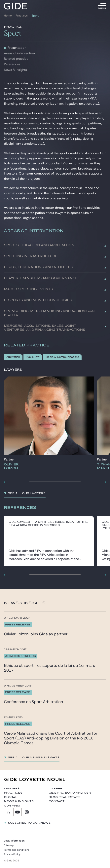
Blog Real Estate (64, 797)
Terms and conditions (17, 850)
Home (8, 16)
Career (55, 789)
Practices (22, 16)
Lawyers (12, 789)
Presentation (17, 48)
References (12, 64)
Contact (57, 801)
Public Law (33, 357)
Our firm (12, 806)
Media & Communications (62, 357)
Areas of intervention (19, 53)
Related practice (16, 59)
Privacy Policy (12, 854)
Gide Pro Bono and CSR (70, 793)
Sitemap (9, 845)
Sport (35, 16)
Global (11, 797)
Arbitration (13, 357)
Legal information (14, 841)
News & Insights (15, 70)
